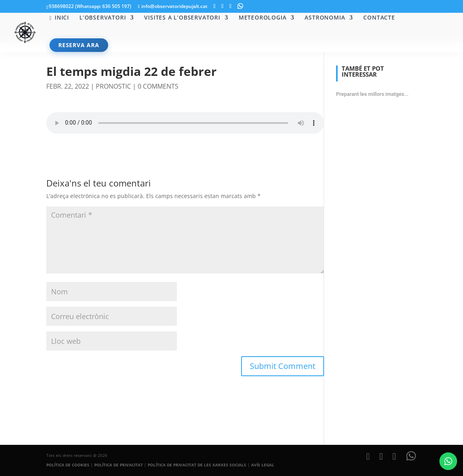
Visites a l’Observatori (182, 18)
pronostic (113, 86)
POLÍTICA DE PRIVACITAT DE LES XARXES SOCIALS (197, 465)
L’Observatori (103, 18)
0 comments (158, 86)
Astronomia (325, 18)
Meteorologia (263, 18)
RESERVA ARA (79, 45)
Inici (59, 18)
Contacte (379, 18)
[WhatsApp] (240, 6)
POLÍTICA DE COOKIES (68, 465)
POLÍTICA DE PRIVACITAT (119, 465)
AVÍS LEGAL (263, 465)
